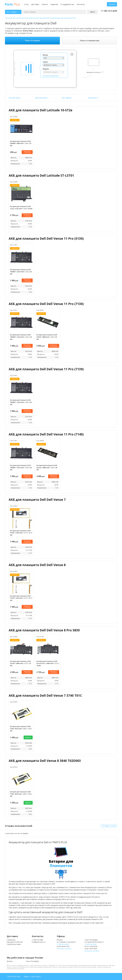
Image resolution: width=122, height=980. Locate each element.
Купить (28, 737)
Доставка (35, 4)
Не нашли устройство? (51, 76)
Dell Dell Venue (15, 98)
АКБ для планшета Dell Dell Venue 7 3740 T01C (45, 695)
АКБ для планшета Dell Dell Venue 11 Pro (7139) (46, 369)
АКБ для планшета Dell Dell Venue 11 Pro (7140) (46, 434)
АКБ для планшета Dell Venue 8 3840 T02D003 (45, 761)
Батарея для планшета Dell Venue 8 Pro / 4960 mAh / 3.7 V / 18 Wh (48, 663)
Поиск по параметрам (90, 41)
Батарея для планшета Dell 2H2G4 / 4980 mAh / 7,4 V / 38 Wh (47, 468)
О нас (26, 4)
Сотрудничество (67, 4)
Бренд (45, 55)
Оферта (27, 976)
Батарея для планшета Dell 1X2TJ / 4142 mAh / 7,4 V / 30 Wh (21, 208)
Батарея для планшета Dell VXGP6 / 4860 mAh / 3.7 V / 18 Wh (20, 663)
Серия (45, 62)
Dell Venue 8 (93, 98)
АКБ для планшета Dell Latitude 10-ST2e (41, 110)
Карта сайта (36, 976)
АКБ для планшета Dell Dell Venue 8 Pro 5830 (44, 630)
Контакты (81, 4)
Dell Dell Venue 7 (42, 98)
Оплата (45, 4)
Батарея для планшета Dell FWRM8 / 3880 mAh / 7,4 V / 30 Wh (21, 143)
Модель (46, 69)
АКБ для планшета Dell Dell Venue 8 (37, 565)
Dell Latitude (66, 98)
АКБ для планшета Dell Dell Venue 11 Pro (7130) (46, 304)
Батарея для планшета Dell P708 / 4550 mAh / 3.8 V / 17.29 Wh (21, 729)
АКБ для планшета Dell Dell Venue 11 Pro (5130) (46, 238)
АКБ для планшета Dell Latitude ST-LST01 (41, 175)
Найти (92, 12)
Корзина (112, 4)
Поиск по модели (32, 41)
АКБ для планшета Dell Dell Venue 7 (37, 500)
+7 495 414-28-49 (63, 944)
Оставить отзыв (109, 826)
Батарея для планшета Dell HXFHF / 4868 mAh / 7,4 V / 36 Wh (47, 337)
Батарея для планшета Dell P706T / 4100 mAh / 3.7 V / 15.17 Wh (21, 533)
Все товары (13, 12)
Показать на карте (64, 949)
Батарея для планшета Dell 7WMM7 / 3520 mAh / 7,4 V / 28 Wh (21, 272)
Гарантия (54, 4)
